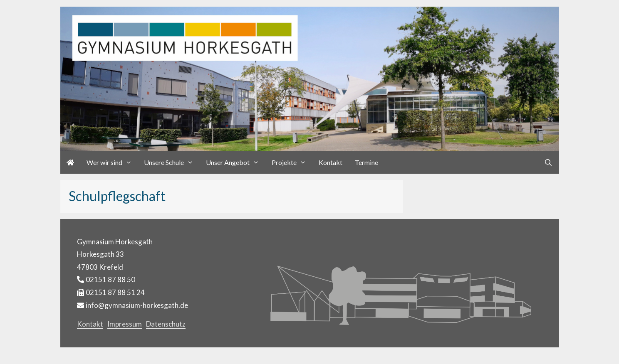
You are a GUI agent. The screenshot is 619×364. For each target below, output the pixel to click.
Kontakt (331, 162)
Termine (366, 162)
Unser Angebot (236, 162)
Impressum (125, 324)
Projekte (292, 162)
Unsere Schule (172, 162)
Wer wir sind (112, 162)
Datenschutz (166, 324)
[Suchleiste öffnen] (548, 162)
